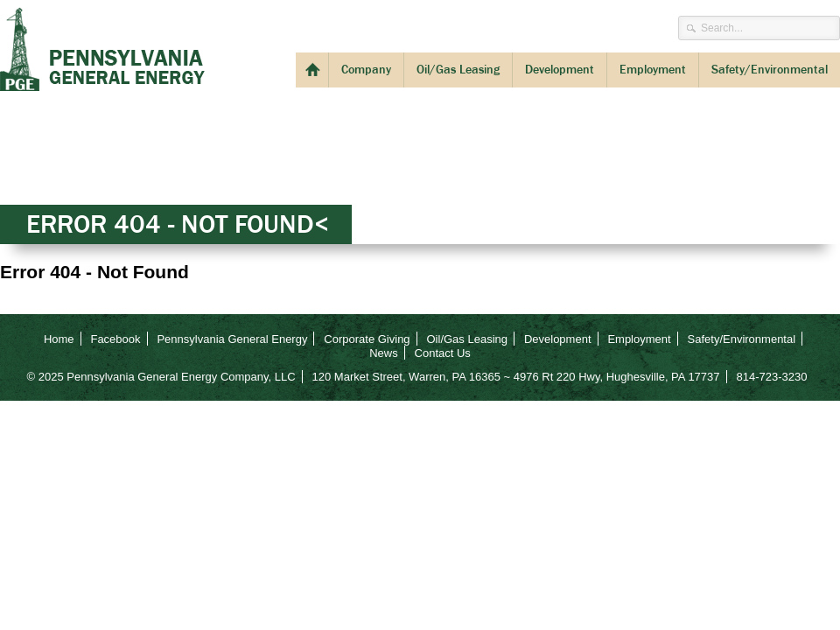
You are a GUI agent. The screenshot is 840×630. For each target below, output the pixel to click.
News (384, 353)
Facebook (115, 339)
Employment (653, 70)
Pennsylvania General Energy (102, 49)
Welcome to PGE (312, 70)
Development (560, 70)
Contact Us (443, 353)
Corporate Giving (367, 339)
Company (366, 70)
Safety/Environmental (770, 70)
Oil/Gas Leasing (458, 70)
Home (59, 339)
